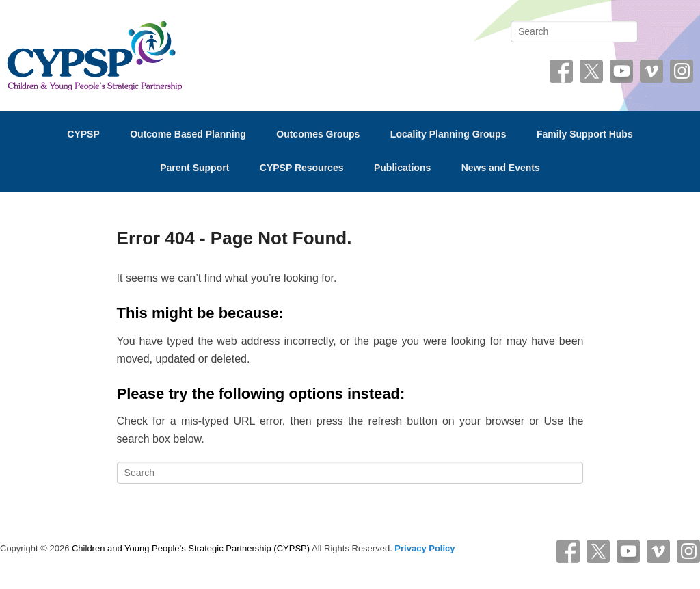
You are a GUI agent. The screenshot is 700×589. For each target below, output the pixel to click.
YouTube (621, 76)
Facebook (561, 76)
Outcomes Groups (318, 134)
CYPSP (83, 134)
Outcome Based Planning (188, 134)
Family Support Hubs (585, 134)
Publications (402, 168)
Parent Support (194, 168)
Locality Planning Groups (448, 134)
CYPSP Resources (302, 168)
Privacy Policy (425, 548)
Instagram (682, 76)
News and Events (501, 168)
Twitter (591, 76)
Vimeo (651, 76)
